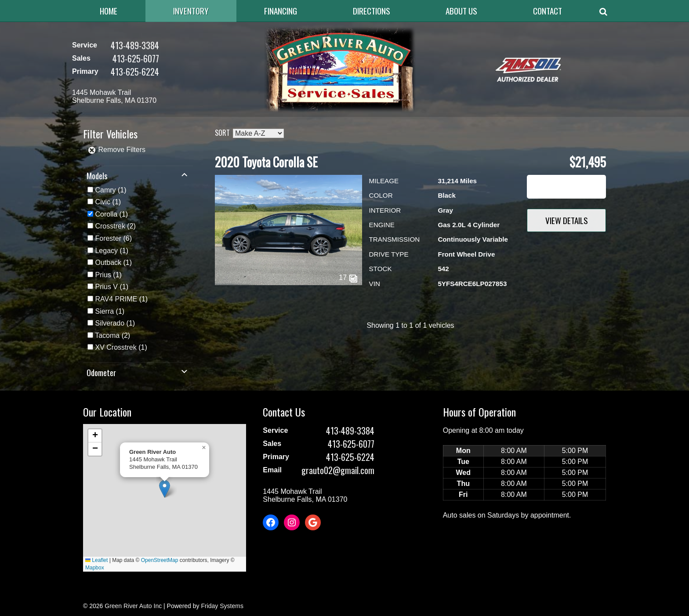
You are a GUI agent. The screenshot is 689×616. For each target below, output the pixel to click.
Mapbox (95, 568)
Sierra (104, 311)
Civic (103, 202)
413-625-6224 (135, 72)
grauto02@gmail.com (338, 470)
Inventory (191, 11)
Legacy (106, 251)
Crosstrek (110, 226)
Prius (103, 275)
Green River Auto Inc (133, 606)
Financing (281, 11)
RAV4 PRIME (116, 299)
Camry (105, 190)
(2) (115, 226)
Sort (222, 133)
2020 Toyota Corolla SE (266, 162)
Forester (108, 238)
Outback (108, 263)
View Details (567, 220)
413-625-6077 (136, 58)
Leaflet (96, 560)
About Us (461, 11)
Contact (548, 11)
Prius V (106, 287)
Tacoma (107, 335)
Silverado (110, 323)
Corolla (106, 214)
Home (109, 11)
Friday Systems (222, 606)
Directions (372, 11)
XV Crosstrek (116, 347)
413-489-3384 (135, 45)
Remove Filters (116, 150)
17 (348, 277)
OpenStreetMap (160, 560)
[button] (165, 489)
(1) (111, 190)
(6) (113, 238)
